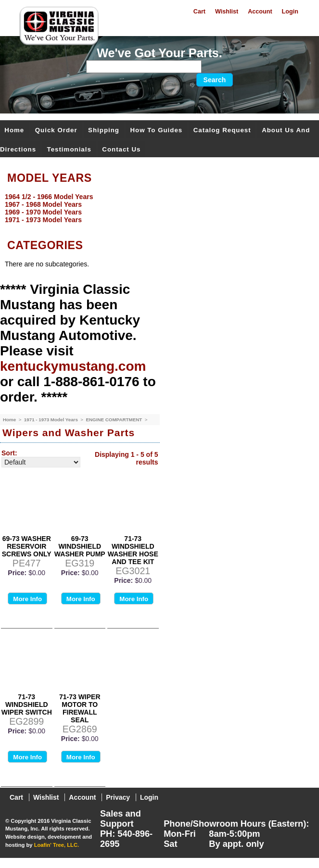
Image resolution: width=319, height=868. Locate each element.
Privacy (118, 797)
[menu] (157, 208)
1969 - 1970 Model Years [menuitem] (43, 212)
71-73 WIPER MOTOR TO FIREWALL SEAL (80, 708)
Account (260, 12)
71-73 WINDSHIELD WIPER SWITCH (27, 704)
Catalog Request (222, 130)
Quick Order (56, 130)
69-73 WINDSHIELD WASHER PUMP (80, 546)
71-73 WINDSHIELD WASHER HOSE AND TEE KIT (133, 550)
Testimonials (69, 149)
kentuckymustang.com (73, 366)
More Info (27, 599)
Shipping (104, 130)
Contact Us (121, 149)
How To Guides (156, 130)
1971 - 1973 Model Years (52, 420)
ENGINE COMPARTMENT (115, 420)
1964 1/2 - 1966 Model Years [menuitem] (49, 197)
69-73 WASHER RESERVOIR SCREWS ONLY (27, 546)
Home (14, 130)
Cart (199, 12)
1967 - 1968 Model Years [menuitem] (43, 204)
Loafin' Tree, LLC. (57, 845)
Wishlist (227, 12)
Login (290, 12)
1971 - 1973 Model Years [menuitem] (43, 220)
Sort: (9, 453)
